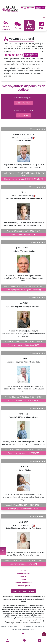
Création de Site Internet (34, 627)
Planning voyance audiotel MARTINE (24, 453)
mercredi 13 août (23, 103)
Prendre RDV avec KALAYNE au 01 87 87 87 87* (23, 342)
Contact (23, 570)
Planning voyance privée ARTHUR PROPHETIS (23, 179)
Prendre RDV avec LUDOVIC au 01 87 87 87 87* (23, 397)
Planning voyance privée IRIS (23, 234)
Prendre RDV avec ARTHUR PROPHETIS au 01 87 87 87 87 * (23, 174)
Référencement (17, 629)
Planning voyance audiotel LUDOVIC (23, 400)
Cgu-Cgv (23, 576)
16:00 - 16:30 (23, 115)
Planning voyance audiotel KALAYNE (24, 345)
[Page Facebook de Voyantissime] (23, 634)
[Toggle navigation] (44, 17)
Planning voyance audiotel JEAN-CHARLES (23, 290)
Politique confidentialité (23, 583)
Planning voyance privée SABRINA (23, 564)
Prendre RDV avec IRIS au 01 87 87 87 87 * (23, 231)
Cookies (23, 579)
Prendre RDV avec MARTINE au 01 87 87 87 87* (24, 450)
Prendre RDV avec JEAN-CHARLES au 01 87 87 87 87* (23, 286)
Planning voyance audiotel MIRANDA (24, 508)
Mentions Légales (23, 573)
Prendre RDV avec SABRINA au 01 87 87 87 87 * (23, 560)
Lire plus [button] (8, 76)
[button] (8, 640)
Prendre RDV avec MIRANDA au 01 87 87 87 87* (23, 505)
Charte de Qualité (23, 586)
